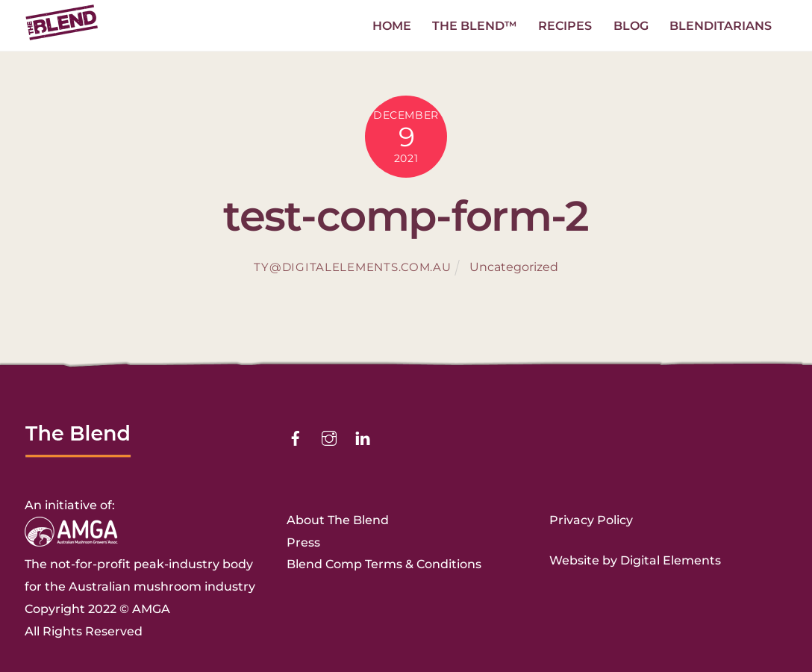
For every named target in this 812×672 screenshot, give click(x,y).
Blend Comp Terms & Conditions (384, 564)
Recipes (565, 26)
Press (303, 542)
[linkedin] (363, 437)
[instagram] (329, 437)
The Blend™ (475, 26)
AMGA (151, 609)
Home (392, 26)
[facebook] (296, 437)
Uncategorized (514, 267)
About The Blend (338, 520)
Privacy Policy (591, 520)
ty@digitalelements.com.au (352, 267)
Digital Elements (671, 560)
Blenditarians (721, 26)
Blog (631, 26)
